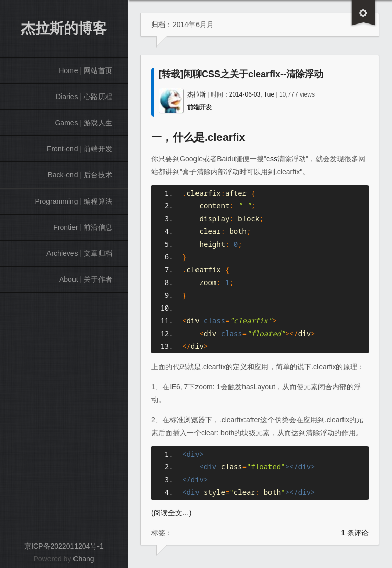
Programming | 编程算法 (74, 201)
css (272, 159)
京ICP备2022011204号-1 (64, 546)
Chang (83, 559)
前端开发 (200, 107)
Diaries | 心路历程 (84, 97)
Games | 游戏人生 (83, 123)
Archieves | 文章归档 (79, 253)
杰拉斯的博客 (64, 28)
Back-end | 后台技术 (80, 175)
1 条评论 (355, 533)
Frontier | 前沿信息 (83, 227)
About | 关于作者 (86, 279)
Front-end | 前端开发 (80, 149)
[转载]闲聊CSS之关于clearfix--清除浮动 (241, 74)
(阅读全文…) (171, 513)
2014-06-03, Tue (252, 94)
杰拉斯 (197, 94)
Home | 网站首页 (85, 70)
